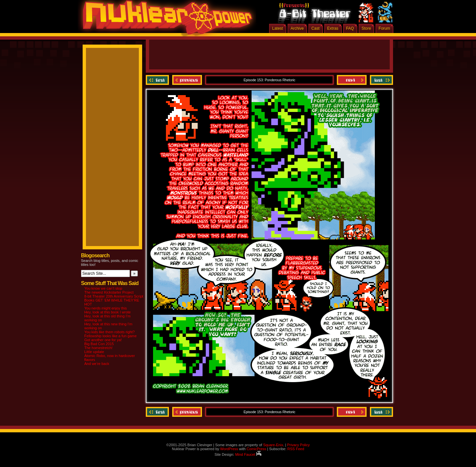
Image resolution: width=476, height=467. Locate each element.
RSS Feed (296, 449)
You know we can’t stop (103, 288)
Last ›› (381, 80)
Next (352, 80)
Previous (187, 80)
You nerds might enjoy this (106, 308)
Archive (297, 28)
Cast (316, 28)
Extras (333, 28)
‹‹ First (158, 80)
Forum (384, 28)
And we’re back (97, 364)
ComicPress (256, 449)
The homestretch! (99, 348)
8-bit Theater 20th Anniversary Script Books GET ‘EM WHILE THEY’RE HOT (114, 300)
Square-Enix (273, 445)
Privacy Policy (298, 445)
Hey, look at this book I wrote (107, 312)
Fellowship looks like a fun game (110, 336)
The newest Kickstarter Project (109, 292)
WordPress (229, 449)
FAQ (350, 28)
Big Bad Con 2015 (99, 344)
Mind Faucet (248, 454)
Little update (94, 352)
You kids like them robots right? (109, 332)
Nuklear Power (165, 20)
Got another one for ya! (103, 340)
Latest (278, 28)
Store (366, 28)
